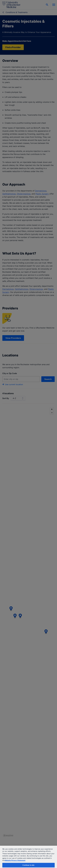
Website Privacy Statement (15, 860)
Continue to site (28, 865)
